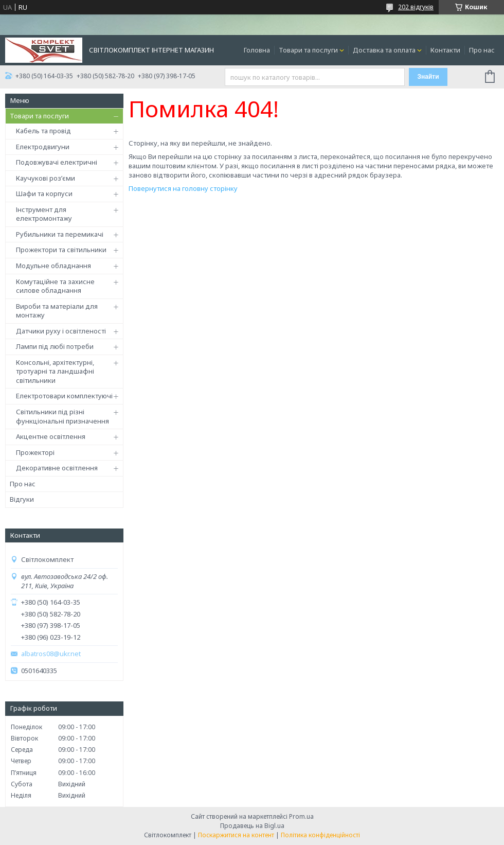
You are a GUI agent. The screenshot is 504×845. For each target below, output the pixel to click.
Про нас (482, 50)
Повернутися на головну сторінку (183, 188)
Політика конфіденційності (320, 835)
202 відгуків (416, 7)
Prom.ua (301, 816)
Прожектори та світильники (61, 250)
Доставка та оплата (384, 50)
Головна (257, 50)
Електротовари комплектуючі (64, 396)
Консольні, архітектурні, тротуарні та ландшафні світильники (55, 371)
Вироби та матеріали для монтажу (57, 311)
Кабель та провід (43, 131)
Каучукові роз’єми (46, 178)
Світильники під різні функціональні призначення (62, 416)
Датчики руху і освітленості (61, 331)
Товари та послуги (308, 50)
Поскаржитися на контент (236, 835)
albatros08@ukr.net (51, 654)
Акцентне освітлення (51, 436)
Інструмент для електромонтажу (44, 214)
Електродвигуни (43, 147)
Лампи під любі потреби (55, 346)
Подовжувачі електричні (57, 162)
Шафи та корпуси (44, 193)
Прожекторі (35, 452)
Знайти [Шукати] (428, 77)
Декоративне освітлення (57, 468)
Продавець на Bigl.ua (252, 826)
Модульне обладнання (53, 266)
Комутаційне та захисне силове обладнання (55, 286)
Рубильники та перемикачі (60, 234)
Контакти (445, 50)
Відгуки (22, 499)
